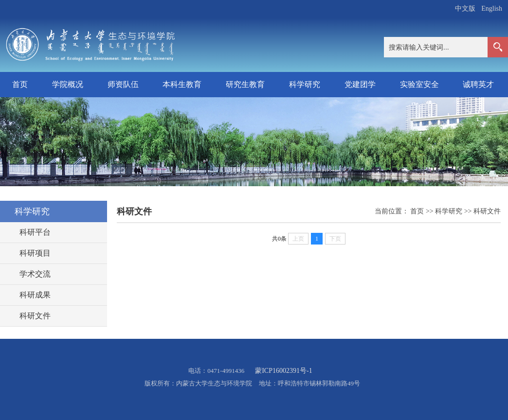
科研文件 (487, 211)
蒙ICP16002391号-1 (283, 371)
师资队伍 (123, 84)
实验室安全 (419, 84)
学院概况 (68, 84)
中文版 (465, 9)
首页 (20, 84)
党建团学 (360, 84)
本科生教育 (182, 84)
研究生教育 (245, 84)
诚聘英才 (478, 84)
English (492, 9)
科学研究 (305, 84)
